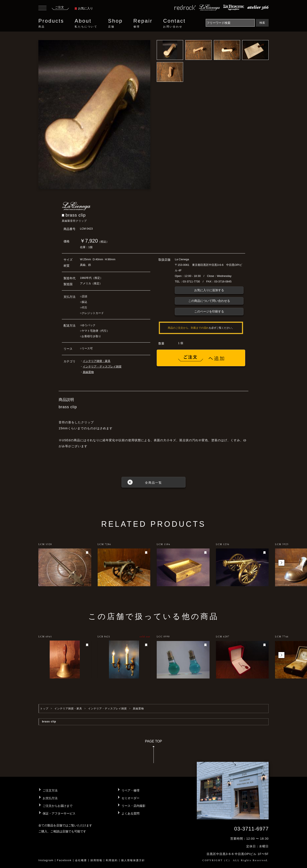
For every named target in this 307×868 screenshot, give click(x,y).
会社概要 (81, 860)
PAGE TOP (153, 753)
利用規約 (112, 860)
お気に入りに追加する (209, 290)
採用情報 (96, 860)
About (86, 23)
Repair (143, 23)
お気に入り (84, 8)
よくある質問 (130, 813)
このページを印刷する (209, 311)
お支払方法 (50, 798)
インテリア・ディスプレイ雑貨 (102, 367)
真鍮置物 (88, 372)
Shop (115, 23)
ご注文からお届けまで (58, 806)
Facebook (64, 860)
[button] (281, 563)
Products (51, 23)
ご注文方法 (50, 790)
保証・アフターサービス (59, 813)
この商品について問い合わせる (209, 301)
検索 (262, 23)
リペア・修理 (130, 790)
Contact (174, 23)
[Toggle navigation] (42, 9)
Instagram (46, 860)
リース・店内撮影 (133, 806)
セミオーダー (130, 798)
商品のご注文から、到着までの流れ (188, 328)
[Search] (230, 23)
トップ (44, 709)
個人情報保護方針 (133, 860)
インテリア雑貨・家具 (97, 361)
